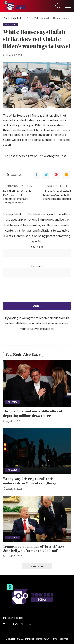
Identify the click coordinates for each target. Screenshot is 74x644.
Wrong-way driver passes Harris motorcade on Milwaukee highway (30, 481)
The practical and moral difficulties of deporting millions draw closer (33, 413)
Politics (10, 25)
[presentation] (37, 289)
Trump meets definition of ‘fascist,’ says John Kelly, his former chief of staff (34, 549)
